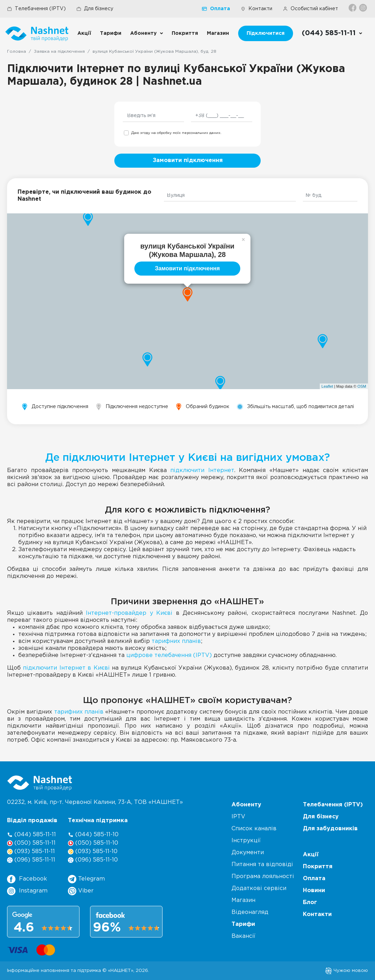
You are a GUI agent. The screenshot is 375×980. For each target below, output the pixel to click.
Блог (310, 902)
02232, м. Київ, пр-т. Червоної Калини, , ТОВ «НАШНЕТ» (95, 802)
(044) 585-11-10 (93, 835)
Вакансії (243, 936)
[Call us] (332, 33)
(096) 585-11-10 (93, 860)
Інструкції (246, 841)
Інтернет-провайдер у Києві (129, 613)
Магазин (218, 33)
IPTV (238, 817)
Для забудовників (330, 829)
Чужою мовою (347, 971)
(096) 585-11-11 (31, 860)
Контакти (256, 9)
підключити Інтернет (202, 470)
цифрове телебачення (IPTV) (169, 655)
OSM (362, 386)
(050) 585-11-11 (31, 843)
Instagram (27, 891)
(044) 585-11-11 (31, 835)
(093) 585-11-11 (31, 852)
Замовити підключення (188, 160)
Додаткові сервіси (259, 888)
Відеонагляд (250, 912)
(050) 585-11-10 (93, 843)
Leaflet (327, 386)
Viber (81, 891)
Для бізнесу (95, 9)
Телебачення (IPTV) (36, 9)
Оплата (216, 9)
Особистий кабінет (310, 9)
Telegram (86, 879)
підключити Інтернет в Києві (66, 668)
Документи (248, 853)
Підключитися (266, 33)
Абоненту (143, 33)
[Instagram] (364, 8)
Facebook (27, 879)
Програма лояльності (263, 876)
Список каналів (254, 829)
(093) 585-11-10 (93, 852)
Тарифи (111, 33)
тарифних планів (176, 641)
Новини (314, 891)
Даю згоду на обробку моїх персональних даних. (176, 133)
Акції (84, 33)
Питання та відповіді (262, 865)
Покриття (185, 33)
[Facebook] (353, 8)
